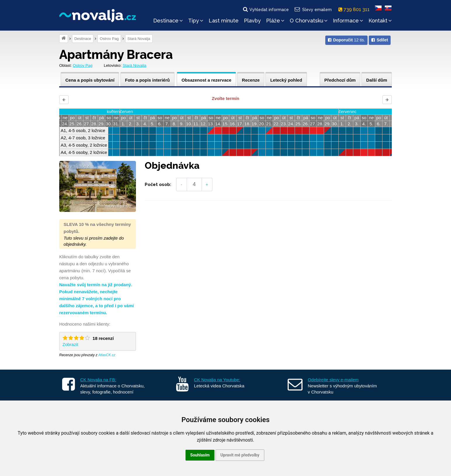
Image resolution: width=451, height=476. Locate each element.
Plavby (252, 21)
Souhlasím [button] (200, 455)
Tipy (196, 21)
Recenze (251, 80)
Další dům (377, 80)
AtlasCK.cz (107, 355)
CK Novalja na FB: (98, 380)
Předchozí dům (340, 80)
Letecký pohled (286, 80)
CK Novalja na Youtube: (217, 380)
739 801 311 (355, 9)
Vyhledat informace (265, 9)
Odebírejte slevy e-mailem (333, 380)
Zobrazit (70, 344)
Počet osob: (158, 185)
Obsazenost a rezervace (206, 80)
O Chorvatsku (309, 21)
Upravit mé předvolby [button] (240, 455)
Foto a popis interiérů (147, 80)
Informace (348, 21)
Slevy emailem (313, 9)
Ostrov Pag (109, 39)
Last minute (224, 21)
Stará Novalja (139, 39)
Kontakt (380, 21)
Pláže (275, 21)
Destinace (168, 21)
